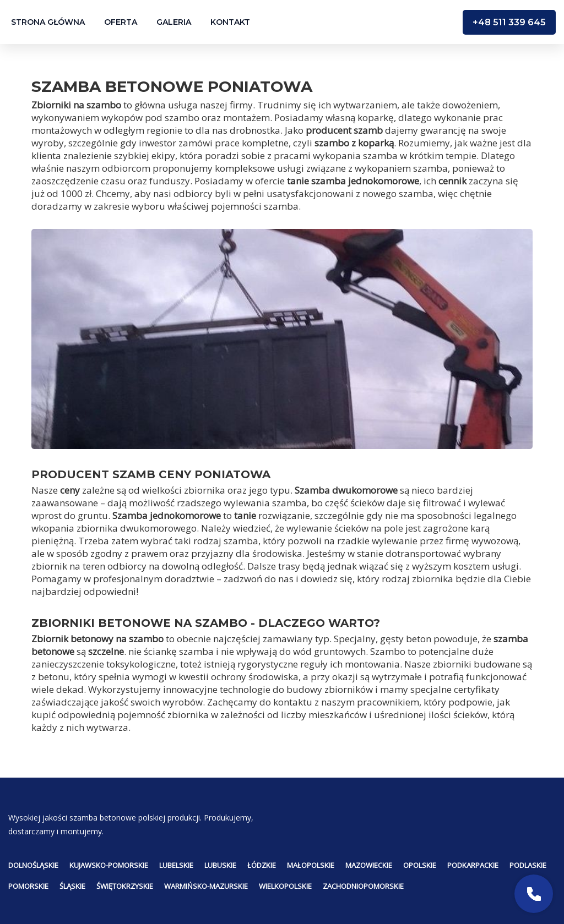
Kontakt (230, 22)
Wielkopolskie (285, 886)
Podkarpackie (473, 865)
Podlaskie (528, 865)
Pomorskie (28, 886)
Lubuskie (220, 865)
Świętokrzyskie (125, 886)
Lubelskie (176, 865)
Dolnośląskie (33, 865)
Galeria (174, 22)
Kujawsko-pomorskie (109, 865)
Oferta (121, 22)
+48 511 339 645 (509, 22)
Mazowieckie (369, 865)
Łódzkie (262, 865)
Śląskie (72, 886)
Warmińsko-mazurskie (206, 886)
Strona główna (48, 22)
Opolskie (420, 865)
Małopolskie (311, 865)
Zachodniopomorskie (363, 886)
